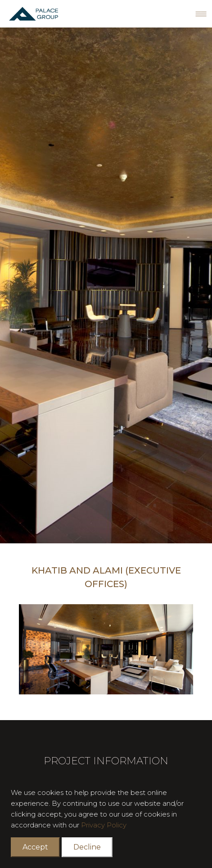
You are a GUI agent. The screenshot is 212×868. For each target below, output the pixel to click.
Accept (35, 847)
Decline (87, 847)
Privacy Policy (104, 825)
